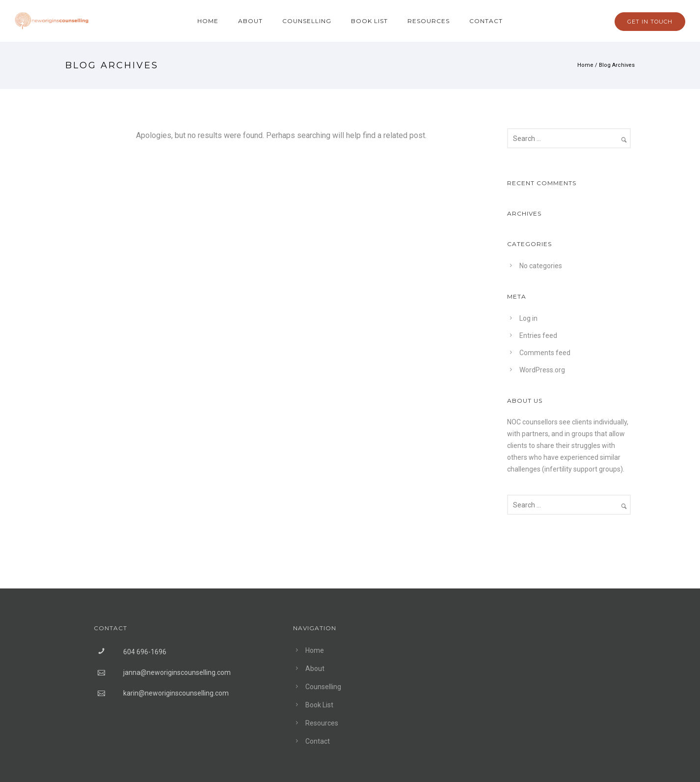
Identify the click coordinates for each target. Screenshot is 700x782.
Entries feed (538, 335)
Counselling (307, 21)
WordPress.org (542, 370)
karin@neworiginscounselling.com (176, 693)
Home (208, 21)
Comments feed (545, 353)
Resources (429, 21)
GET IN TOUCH (650, 22)
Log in (528, 318)
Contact (486, 21)
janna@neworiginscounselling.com (177, 672)
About (250, 21)
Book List (369, 21)
